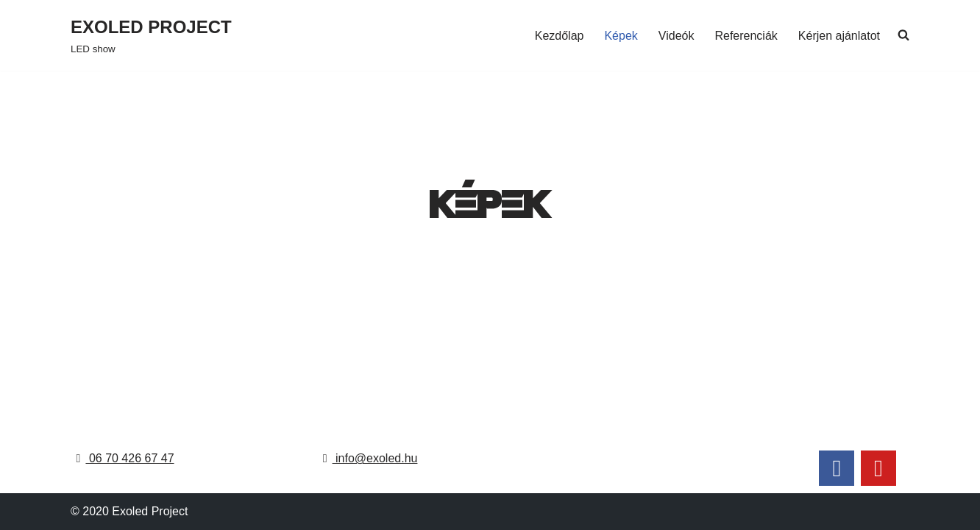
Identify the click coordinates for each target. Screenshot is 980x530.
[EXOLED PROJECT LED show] (151, 35)
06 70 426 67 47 (122, 458)
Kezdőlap (560, 36)
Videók (677, 36)
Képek (621, 36)
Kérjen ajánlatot (839, 36)
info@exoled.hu (368, 458)
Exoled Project (150, 511)
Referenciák (746, 36)
